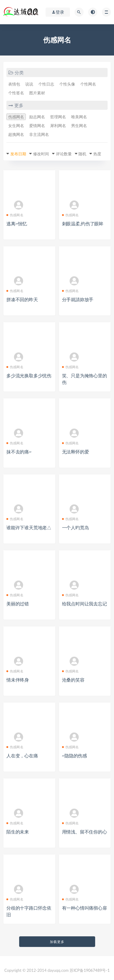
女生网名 (16, 126)
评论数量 (64, 154)
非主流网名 (39, 134)
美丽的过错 (18, 604)
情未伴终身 (18, 680)
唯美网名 (79, 117)
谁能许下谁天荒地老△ (29, 527)
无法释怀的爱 (76, 452)
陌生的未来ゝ (20, 832)
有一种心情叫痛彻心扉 (85, 908)
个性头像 (67, 84)
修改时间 (41, 154)
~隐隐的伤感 (75, 756)
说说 (29, 84)
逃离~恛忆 (17, 224)
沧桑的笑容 (73, 680)
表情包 (14, 84)
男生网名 (79, 126)
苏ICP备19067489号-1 (90, 970)
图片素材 (37, 93)
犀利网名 (58, 126)
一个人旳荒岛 (76, 527)
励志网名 (37, 117)
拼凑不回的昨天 (22, 299)
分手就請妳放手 (78, 299)
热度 (97, 154)
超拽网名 (16, 134)
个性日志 (46, 84)
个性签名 (16, 93)
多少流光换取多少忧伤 (29, 375)
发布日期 (18, 154)
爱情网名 (37, 126)
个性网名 (88, 84)
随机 (82, 154)
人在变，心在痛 (22, 756)
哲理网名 (58, 117)
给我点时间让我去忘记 (85, 604)
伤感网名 (16, 117)
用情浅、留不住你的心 (85, 832)
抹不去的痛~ (19, 452)
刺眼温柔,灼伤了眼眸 (83, 224)
